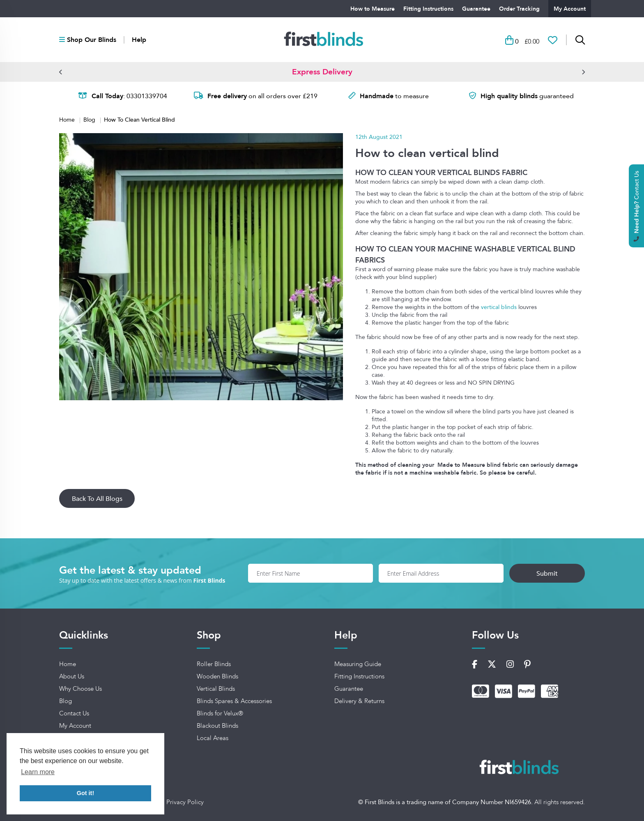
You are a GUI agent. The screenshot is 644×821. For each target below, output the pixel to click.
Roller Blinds (214, 664)
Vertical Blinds (216, 689)
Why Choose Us (80, 689)
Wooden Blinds (217, 676)
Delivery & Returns (359, 701)
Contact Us (74, 713)
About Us (72, 676)
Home (68, 120)
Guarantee (476, 9)
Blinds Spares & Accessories (234, 701)
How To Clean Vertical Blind (139, 119)
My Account (570, 9)
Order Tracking (519, 9)
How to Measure (373, 9)
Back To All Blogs (97, 498)
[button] (61, 72)
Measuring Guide (358, 664)
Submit (547, 573)
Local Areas (213, 738)
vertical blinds (499, 307)
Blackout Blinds (217, 726)
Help (139, 40)
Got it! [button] (85, 793)
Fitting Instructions (428, 9)
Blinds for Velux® (220, 713)
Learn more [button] (38, 772)
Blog (90, 120)
